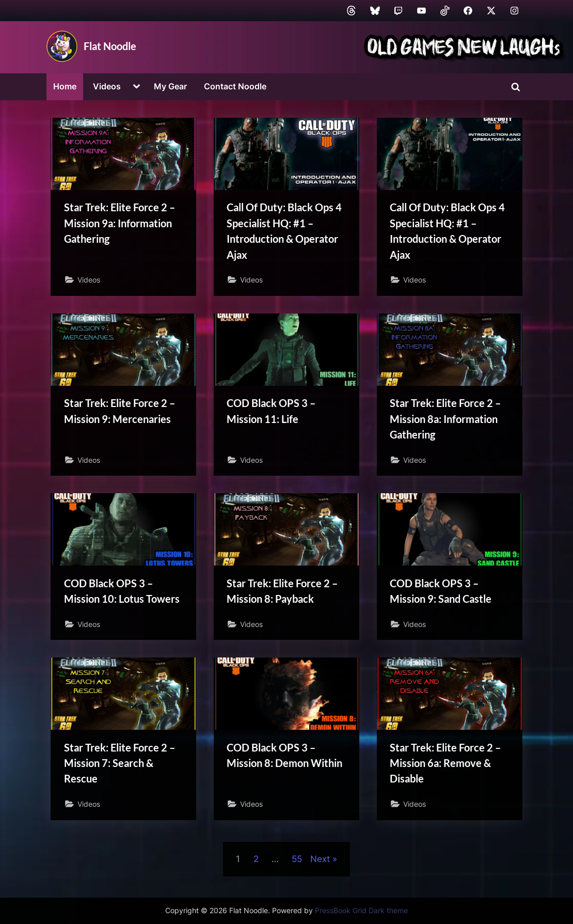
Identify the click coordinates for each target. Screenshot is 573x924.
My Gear (170, 86)
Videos (107, 86)
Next (320, 863)
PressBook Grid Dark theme (361, 911)
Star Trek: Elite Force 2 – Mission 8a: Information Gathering (445, 420)
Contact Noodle (235, 86)
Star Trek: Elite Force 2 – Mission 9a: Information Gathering (120, 223)
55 (297, 863)
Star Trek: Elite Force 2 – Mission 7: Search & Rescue (120, 766)
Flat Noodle (110, 46)
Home (65, 86)
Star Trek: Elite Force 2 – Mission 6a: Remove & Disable (445, 766)
